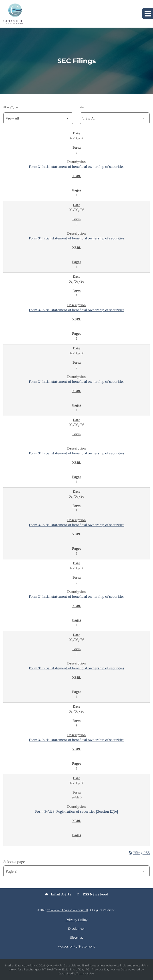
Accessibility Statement (76, 946)
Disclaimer (76, 929)
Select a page (14, 862)
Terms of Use (85, 973)
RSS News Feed (92, 894)
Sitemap (77, 937)
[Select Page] (76, 871)
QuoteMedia (54, 965)
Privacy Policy (77, 920)
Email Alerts (58, 894)
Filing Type (11, 107)
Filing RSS (139, 853)
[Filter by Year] (115, 118)
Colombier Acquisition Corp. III (67, 910)
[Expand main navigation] (147, 13)
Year (83, 107)
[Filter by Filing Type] (38, 118)
